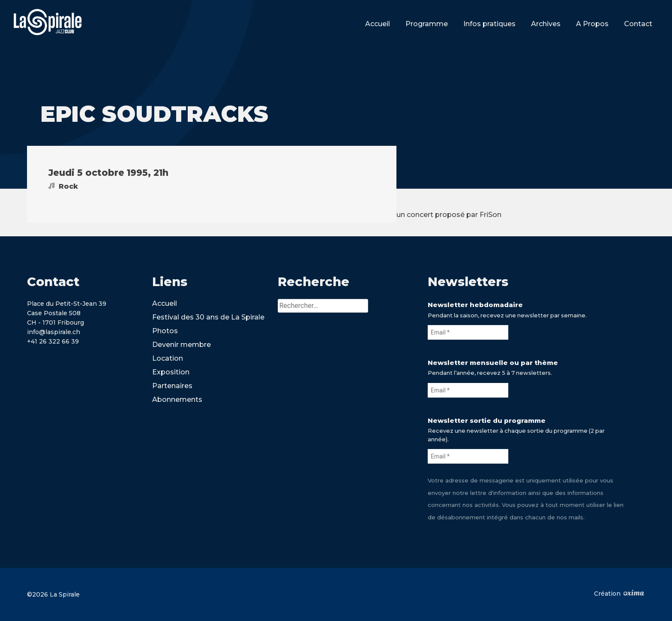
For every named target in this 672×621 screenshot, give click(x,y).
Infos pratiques (489, 24)
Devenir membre (181, 345)
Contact (638, 24)
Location (168, 358)
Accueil (378, 24)
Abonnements (177, 399)
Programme (427, 24)
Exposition (171, 372)
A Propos (592, 24)
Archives (546, 24)
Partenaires (172, 386)
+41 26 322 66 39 (53, 341)
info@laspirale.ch (54, 332)
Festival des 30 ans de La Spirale (208, 317)
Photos (165, 331)
